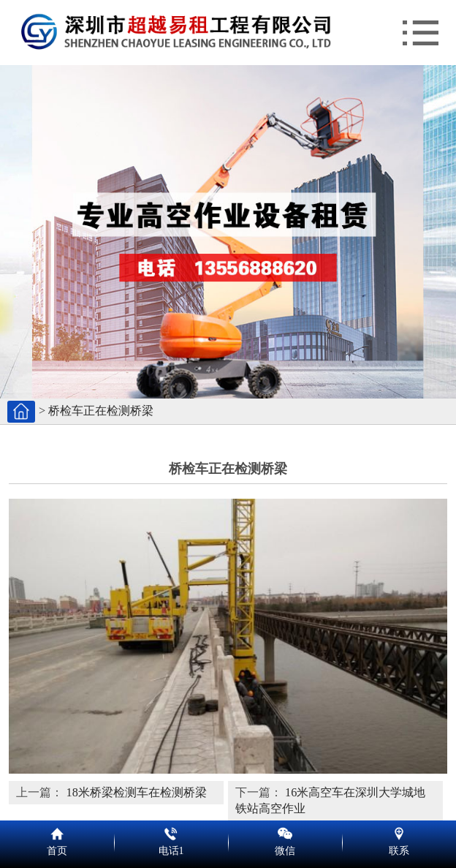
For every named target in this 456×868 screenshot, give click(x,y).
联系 (399, 831)
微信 (285, 831)
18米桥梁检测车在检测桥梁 (137, 793)
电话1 (171, 831)
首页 (57, 831)
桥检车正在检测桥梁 (101, 411)
